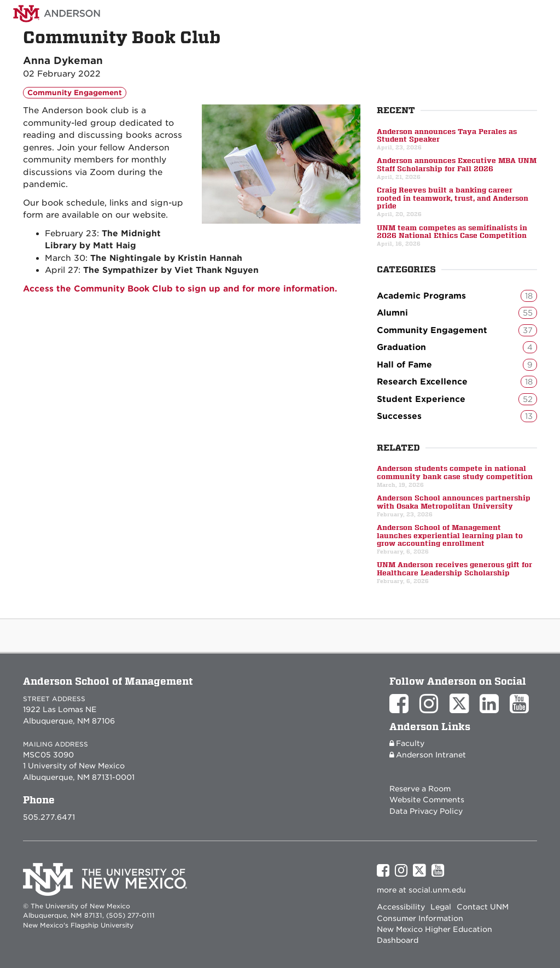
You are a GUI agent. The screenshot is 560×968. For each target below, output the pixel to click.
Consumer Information (420, 918)
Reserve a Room (420, 789)
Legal (441, 907)
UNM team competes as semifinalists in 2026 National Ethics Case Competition (452, 232)
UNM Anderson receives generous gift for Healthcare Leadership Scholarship (454, 569)
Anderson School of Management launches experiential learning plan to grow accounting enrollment (450, 536)
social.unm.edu (437, 890)
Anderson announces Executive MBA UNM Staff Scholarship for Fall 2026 (457, 165)
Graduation (457, 347)
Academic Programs (457, 296)
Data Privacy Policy (426, 811)
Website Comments (427, 800)
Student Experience (457, 399)
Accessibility (401, 907)
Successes (457, 416)
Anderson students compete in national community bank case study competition (455, 473)
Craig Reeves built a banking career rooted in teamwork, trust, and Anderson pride (453, 198)
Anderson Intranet (428, 755)
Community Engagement (75, 93)
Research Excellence (457, 382)
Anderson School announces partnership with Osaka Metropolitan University (454, 502)
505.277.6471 (49, 817)
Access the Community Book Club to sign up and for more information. (180, 289)
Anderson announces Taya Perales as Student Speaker (447, 136)
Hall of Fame (457, 365)
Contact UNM (483, 907)
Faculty (407, 743)
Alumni (457, 313)
